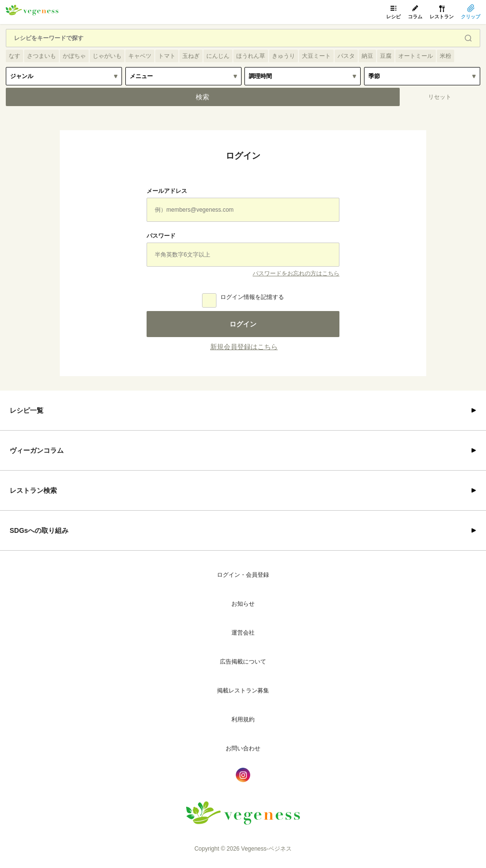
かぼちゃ (74, 56)
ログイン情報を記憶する (252, 297)
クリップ (471, 17)
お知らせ (243, 604)
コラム (415, 17)
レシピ (393, 17)
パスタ (346, 56)
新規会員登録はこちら (244, 347)
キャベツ (140, 56)
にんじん (218, 56)
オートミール (416, 56)
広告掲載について (243, 662)
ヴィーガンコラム (37, 450)
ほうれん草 (251, 56)
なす (14, 56)
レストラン (442, 17)
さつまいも (41, 56)
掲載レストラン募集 (243, 691)
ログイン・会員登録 (243, 575)
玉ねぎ (191, 56)
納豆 (367, 56)
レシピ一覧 (27, 410)
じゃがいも (107, 56)
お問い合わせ (243, 748)
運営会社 (243, 633)
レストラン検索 (33, 490)
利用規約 (243, 719)
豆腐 (386, 56)
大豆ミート (316, 56)
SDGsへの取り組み (39, 530)
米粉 (445, 56)
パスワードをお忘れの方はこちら (296, 273)
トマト (167, 56)
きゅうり (283, 56)
